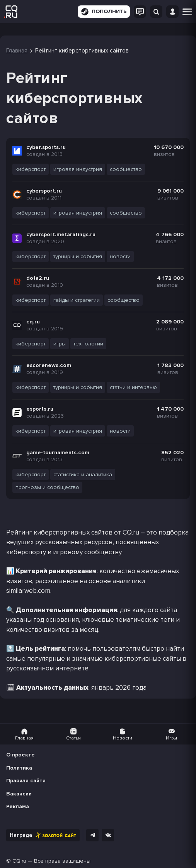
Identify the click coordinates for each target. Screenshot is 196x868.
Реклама (18, 806)
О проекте (20, 755)
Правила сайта (26, 781)
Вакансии (19, 794)
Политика (19, 768)
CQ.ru (19, 861)
